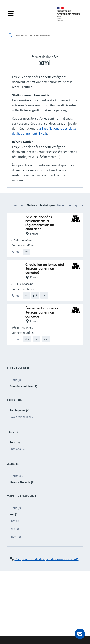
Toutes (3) (17, 476)
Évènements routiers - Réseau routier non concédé (42, 313)
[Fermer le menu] (29, 14)
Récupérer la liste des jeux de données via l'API (47, 559)
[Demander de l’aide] (80, 634)
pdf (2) (15, 521)
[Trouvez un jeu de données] (45, 35)
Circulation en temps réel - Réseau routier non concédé (46, 269)
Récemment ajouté (70, 205)
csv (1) (15, 529)
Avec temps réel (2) (23, 417)
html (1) (16, 537)
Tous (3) (16, 380)
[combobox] (45, 35)
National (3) (18, 449)
